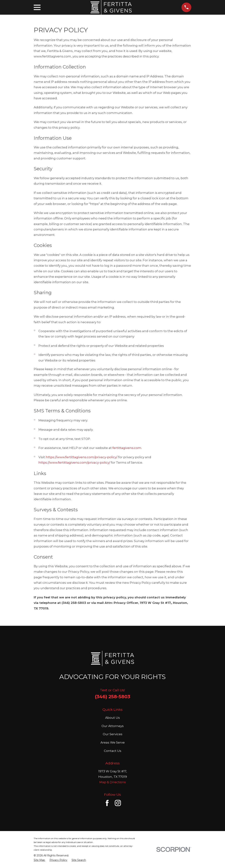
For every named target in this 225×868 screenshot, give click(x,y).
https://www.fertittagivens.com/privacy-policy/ (82, 457)
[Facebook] (107, 803)
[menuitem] (39, 860)
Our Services (113, 734)
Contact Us (113, 751)
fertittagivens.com (127, 448)
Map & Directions (113, 782)
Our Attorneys (113, 726)
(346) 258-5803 (112, 697)
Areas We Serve (113, 742)
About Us (112, 718)
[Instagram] (118, 803)
